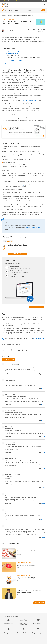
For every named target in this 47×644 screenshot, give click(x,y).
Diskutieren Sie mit (8, 360)
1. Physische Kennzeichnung (14, 56)
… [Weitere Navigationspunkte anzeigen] (6, 15)
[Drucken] (11, 350)
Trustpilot (15, 1)
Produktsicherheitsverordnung (9, 19)
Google (6, 1)
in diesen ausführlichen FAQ (33, 227)
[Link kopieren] (3, 350)
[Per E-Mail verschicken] (19, 350)
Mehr (44, 10)
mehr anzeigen (42, 637)
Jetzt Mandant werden (36, 307)
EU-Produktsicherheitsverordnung (30, 100)
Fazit (6, 63)
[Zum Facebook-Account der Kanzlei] (23, 350)
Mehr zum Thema (39, 603)
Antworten (43, 374)
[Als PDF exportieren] (7, 350)
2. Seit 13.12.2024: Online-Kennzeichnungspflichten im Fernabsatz (24, 58)
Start (3, 15)
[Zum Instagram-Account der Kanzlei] (27, 350)
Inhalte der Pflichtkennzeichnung (13, 60)
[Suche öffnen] (41, 5)
